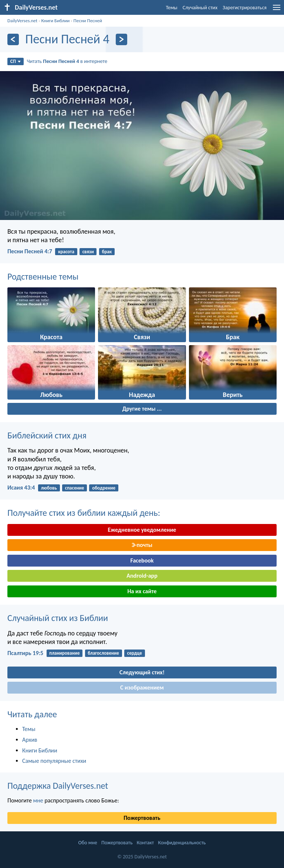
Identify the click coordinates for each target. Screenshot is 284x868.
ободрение (104, 488)
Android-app (142, 576)
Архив (30, 740)
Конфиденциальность (182, 843)
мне (38, 800)
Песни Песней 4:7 (30, 251)
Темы (171, 8)
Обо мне (88, 843)
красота (66, 252)
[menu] (277, 10)
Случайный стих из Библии (58, 618)
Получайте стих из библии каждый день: (84, 513)
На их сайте (142, 591)
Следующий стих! (142, 672)
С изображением (142, 687)
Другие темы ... (142, 409)
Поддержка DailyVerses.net (58, 786)
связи (88, 252)
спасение (75, 488)
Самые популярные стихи (54, 761)
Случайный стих (200, 8)
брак (107, 252)
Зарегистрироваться (245, 8)
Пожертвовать (142, 818)
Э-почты (142, 545)
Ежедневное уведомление (142, 530)
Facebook (142, 560)
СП (16, 61)
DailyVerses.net (22, 21)
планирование (64, 653)
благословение (103, 653)
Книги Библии (55, 21)
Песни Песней (88, 21)
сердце (135, 653)
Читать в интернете (67, 61)
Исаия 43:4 (21, 488)
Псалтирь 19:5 (25, 653)
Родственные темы (43, 276)
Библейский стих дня (47, 435)
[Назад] (13, 39)
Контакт (145, 843)
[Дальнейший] (121, 39)
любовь (49, 488)
